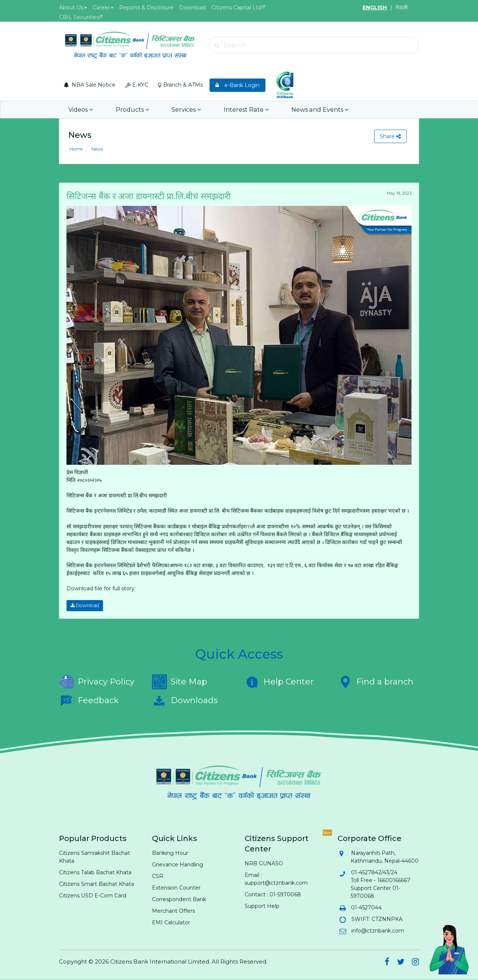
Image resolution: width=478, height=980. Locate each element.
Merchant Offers (173, 911)
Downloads (185, 701)
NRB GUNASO (264, 863)
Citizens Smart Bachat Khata (97, 884)
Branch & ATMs (180, 85)
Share (390, 136)
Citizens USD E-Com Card (93, 896)
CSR (158, 876)
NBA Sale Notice (90, 85)
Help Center (279, 682)
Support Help (262, 906)
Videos (81, 110)
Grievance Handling (178, 865)
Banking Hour (170, 853)
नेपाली (402, 7)
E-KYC (137, 85)
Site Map (180, 682)
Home (76, 149)
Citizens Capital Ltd (236, 7)
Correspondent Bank (179, 899)
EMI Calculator (171, 922)
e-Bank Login (238, 85)
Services (184, 110)
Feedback (89, 701)
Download (193, 7)
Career (103, 7)
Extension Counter (176, 888)
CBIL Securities (79, 17)
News (97, 149)
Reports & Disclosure (146, 7)
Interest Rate (243, 110)
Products (131, 110)
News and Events (316, 110)
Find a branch (375, 682)
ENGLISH (375, 7)
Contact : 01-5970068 (273, 894)
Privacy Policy (97, 682)
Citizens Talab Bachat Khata (95, 872)
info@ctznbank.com (377, 931)
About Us (73, 7)
